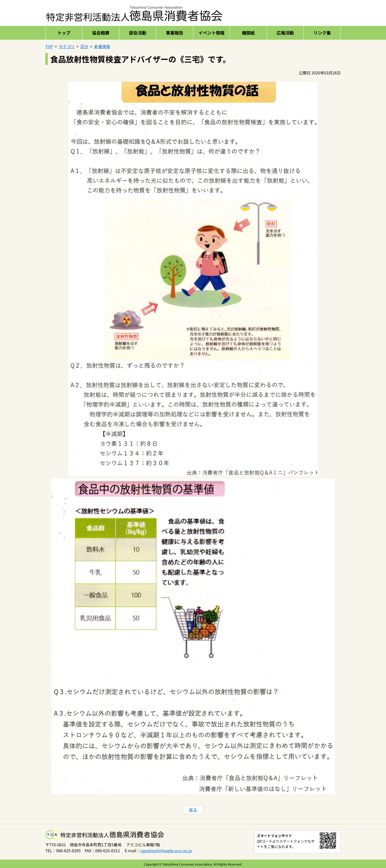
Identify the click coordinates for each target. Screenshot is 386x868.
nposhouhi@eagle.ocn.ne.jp (166, 851)
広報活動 (285, 33)
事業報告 (175, 33)
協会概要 (101, 33)
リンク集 (322, 33)
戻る (193, 810)
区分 (84, 46)
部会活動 (138, 33)
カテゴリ (67, 46)
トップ (64, 33)
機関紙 (248, 33)
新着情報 (102, 46)
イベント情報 (211, 33)
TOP (49, 46)
